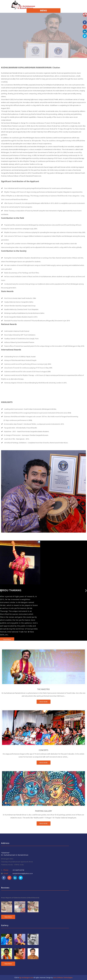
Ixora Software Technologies (63, 978)
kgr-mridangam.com (26, 978)
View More (8, 917)
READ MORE (44, 702)
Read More (7, 639)
